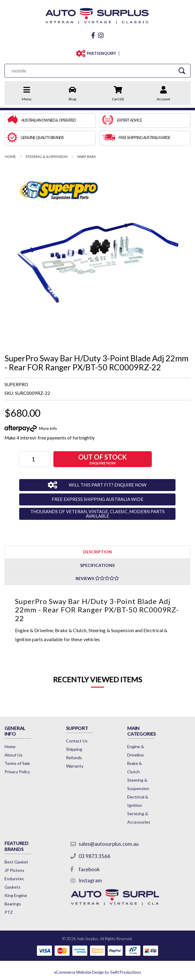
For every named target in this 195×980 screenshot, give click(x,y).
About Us (13, 755)
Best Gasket (16, 862)
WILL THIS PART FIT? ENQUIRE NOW (108, 485)
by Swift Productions (97, 972)
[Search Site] (182, 71)
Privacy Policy (17, 772)
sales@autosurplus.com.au (109, 844)
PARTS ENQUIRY (101, 53)
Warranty (75, 766)
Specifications (97, 565)
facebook (89, 869)
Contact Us (77, 741)
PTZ (9, 912)
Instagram (90, 880)
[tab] (97, 552)
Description (97, 552)
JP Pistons (14, 870)
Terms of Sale (17, 763)
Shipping (74, 749)
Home (10, 746)
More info (48, 428)
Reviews (97, 578)
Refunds (74, 758)
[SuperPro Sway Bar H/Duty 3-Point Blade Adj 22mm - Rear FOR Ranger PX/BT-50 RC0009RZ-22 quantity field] (35, 459)
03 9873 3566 (94, 856)
